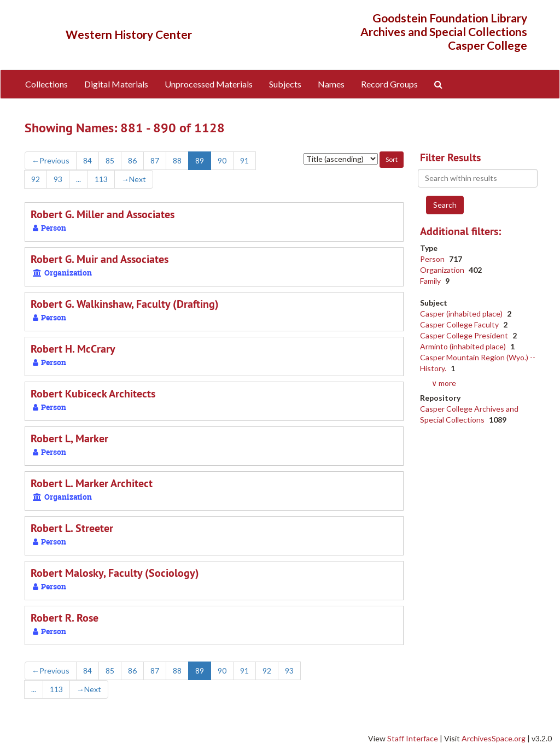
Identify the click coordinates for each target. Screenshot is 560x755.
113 (101, 179)
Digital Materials (116, 84)
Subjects (285, 84)
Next (134, 179)
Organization (443, 270)
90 (222, 160)
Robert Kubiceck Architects (93, 394)
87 (155, 160)
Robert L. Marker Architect (92, 483)
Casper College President (465, 335)
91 (244, 160)
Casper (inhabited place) (462, 314)
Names (331, 84)
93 (58, 179)
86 (132, 160)
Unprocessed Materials (209, 84)
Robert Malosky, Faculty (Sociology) (115, 573)
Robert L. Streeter (72, 528)
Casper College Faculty (460, 324)
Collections (46, 84)
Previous (51, 160)
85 (110, 160)
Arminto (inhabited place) (464, 346)
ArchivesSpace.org (494, 738)
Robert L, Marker (69, 438)
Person (433, 259)
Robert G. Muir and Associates (100, 259)
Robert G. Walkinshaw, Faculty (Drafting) (125, 304)
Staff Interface (413, 738)
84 (87, 160)
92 (36, 179)
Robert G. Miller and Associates (103, 214)
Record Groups (389, 84)
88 (177, 160)
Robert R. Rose (65, 618)
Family (431, 281)
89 (200, 160)
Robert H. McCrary (73, 349)
